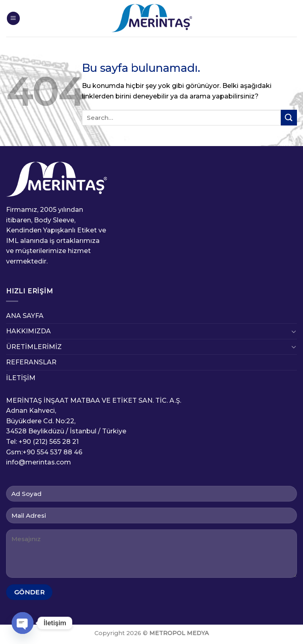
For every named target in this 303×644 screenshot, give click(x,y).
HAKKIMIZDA (28, 331)
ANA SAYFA (25, 316)
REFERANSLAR (31, 362)
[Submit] (289, 118)
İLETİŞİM (21, 378)
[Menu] (13, 18)
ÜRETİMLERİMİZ (34, 347)
